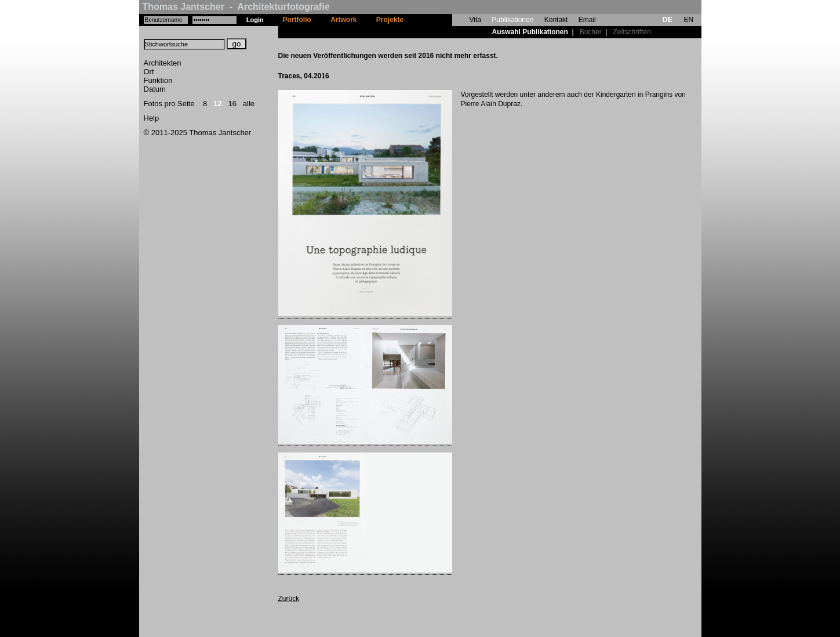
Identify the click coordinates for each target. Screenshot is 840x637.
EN (688, 20)
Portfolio (297, 20)
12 (217, 104)
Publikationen (512, 20)
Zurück (289, 599)
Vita (475, 20)
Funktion (158, 80)
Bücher (591, 32)
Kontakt (556, 20)
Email (587, 20)
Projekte (390, 20)
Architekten (163, 63)
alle (249, 104)
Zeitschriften (632, 32)
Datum (155, 89)
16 (232, 104)
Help (152, 118)
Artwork (343, 20)
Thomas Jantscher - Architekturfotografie (236, 7)
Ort (149, 72)
